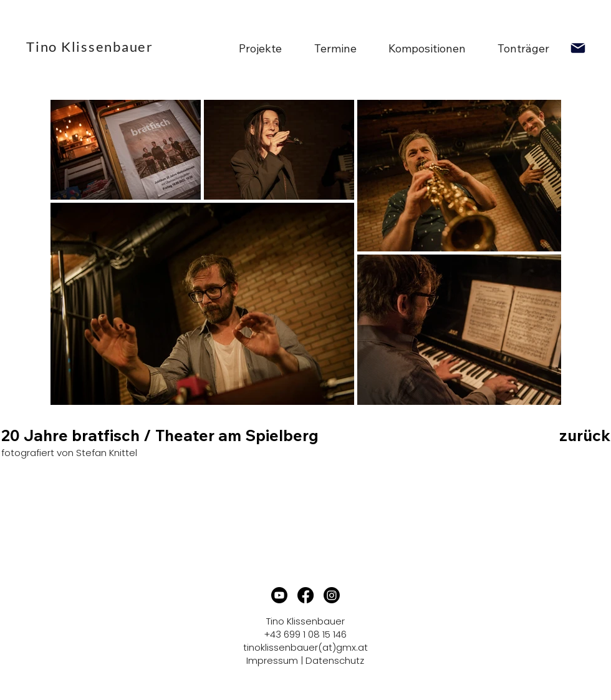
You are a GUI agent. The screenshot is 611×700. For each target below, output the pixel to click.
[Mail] (578, 48)
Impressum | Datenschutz (305, 660)
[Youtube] (279, 595)
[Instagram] (332, 595)
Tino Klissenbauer (90, 46)
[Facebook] (305, 595)
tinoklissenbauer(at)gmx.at (305, 647)
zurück (585, 435)
